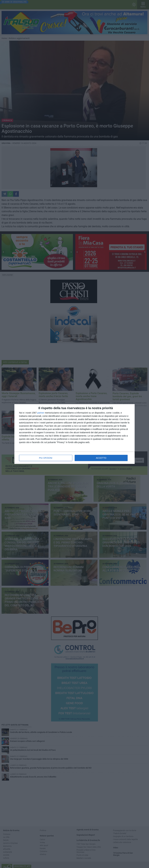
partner (41, 413)
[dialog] (74, 434)
